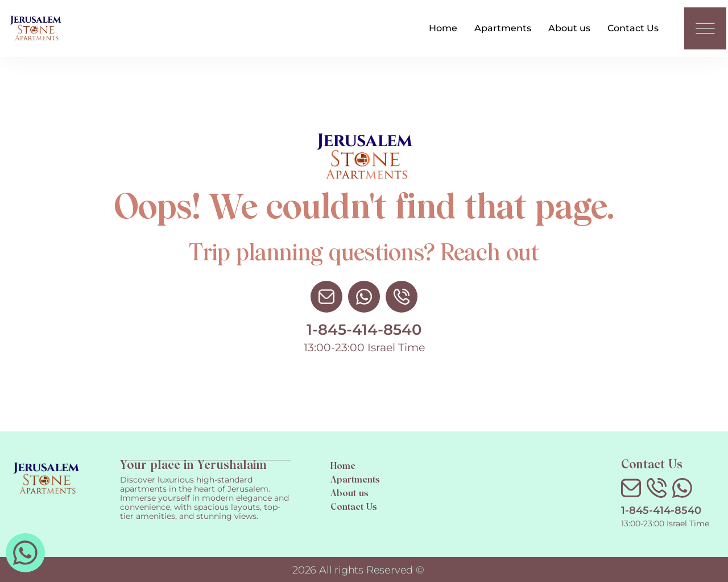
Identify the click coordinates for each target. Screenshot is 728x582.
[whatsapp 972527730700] (25, 553)
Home (443, 28)
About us (569, 28)
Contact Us (633, 28)
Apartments (503, 28)
